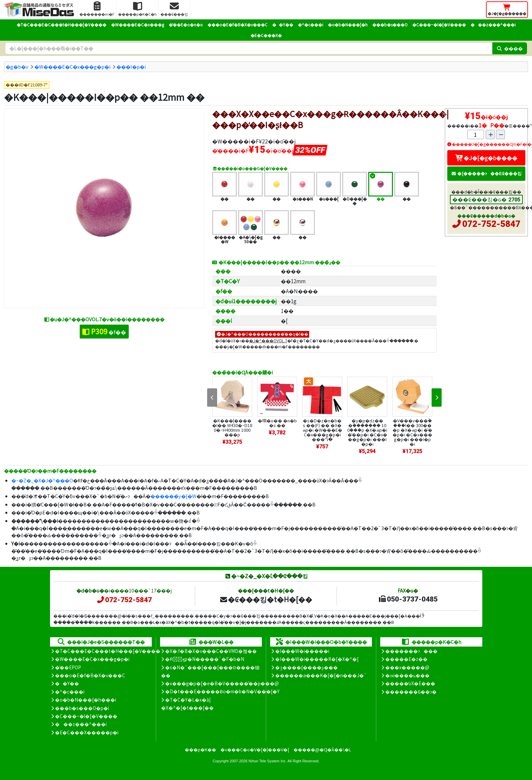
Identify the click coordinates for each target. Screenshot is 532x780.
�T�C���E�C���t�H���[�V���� (62, 25)
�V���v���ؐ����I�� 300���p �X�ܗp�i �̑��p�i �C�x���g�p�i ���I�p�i (412, 432)
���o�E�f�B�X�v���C (237, 25)
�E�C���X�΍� (266, 35)
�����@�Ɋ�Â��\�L (322, 749)
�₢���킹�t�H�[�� (266, 599)
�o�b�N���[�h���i (86, 700)
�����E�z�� (406, 659)
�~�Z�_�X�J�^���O (42, 480)
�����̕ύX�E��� (410, 683)
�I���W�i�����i (302, 651)
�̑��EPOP (68, 667)
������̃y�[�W (173, 496)
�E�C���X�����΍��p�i (87, 732)
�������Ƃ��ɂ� (411, 692)
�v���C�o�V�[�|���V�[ (255, 749)
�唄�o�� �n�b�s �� (277, 423)
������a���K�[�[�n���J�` (321, 675)
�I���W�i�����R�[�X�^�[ (317, 659)
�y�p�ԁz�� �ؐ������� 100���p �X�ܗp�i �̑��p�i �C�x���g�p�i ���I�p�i (367, 432)
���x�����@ (407, 667)
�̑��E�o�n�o (186, 25)
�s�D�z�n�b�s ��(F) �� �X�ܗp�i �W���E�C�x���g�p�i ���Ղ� (322, 430)
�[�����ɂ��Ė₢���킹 (486, 173)
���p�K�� (200, 749)
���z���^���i (493, 25)
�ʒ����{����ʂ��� (307, 667)
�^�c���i (311, 25)
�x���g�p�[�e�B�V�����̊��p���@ (222, 683)
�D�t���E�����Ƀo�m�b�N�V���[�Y (222, 691)
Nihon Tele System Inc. (268, 761)
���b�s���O (390, 25)
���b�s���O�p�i (82, 708)
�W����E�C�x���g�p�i (72, 67)
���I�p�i (131, 67)
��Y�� (283, 25)
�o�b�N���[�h (348, 25)
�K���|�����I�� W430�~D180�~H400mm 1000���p (232, 428)
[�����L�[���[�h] (249, 48)
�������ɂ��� (411, 651)
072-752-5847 (491, 224)
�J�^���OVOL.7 (268, 340)
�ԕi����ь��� (407, 675)
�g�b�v (17, 67)
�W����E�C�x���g (138, 25)
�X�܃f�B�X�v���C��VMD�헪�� (211, 651)
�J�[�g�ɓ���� (486, 158)
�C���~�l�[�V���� (439, 25)
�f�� (104, 331)
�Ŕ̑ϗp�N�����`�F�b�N (205, 659)
